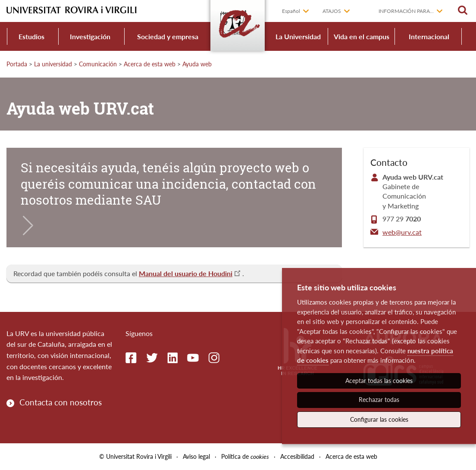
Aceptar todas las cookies (379, 381)
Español (291, 11)
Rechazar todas (379, 400)
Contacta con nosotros (61, 402)
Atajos (332, 11)
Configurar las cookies (379, 419)
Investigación (90, 36)
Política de (245, 456)
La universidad (53, 64)
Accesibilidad (297, 456)
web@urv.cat (402, 232)
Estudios (31, 36)
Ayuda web (197, 64)
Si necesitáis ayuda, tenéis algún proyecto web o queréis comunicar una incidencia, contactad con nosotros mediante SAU (168, 184)
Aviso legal (196, 456)
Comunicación (98, 64)
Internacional (429, 36)
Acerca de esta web (150, 64)
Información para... (406, 11)
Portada (17, 64)
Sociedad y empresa (168, 36)
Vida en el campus (362, 36)
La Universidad (298, 36)
